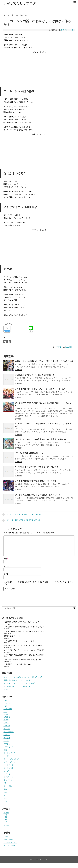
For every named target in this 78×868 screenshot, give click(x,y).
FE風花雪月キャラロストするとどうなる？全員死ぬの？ (25, 645)
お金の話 (7, 726)
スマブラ (7, 744)
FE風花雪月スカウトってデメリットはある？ (21, 641)
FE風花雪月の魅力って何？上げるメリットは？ (21, 622)
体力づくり (8, 780)
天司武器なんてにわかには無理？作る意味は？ (35, 375)
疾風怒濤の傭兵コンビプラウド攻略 (17, 680)
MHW (6, 714)
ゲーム (71, 30)
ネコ (5, 750)
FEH (5, 706)
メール (7, 566)
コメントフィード (10, 843)
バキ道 (6, 756)
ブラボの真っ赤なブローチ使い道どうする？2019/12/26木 (25, 650)
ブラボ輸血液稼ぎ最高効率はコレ (29, 453)
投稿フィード (9, 840)
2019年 (6, 825)
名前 (6, 559)
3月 (7, 817)
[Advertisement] (39, 68)
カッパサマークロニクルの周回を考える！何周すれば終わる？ (41, 439)
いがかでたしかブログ (20, 3)
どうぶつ (7, 729)
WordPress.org (9, 846)
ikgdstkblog (69, 347)
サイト (6, 574)
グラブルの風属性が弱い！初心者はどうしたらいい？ (38, 495)
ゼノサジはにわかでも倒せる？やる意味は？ (21, 520)
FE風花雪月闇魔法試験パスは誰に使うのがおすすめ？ (24, 631)
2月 (7, 819)
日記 (5, 783)
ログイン (7, 837)
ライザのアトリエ (10, 777)
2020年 (6, 813)
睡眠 (5, 792)
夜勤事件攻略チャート (12, 636)
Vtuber (6, 720)
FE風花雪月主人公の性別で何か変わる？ (19, 664)
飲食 (5, 801)
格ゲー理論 (8, 786)
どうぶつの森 (9, 732)
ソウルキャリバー (10, 747)
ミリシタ (7, 774)
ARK (5, 701)
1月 (7, 821)
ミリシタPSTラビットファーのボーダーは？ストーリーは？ (40, 389)
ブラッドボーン (9, 762)
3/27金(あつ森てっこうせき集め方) (17, 686)
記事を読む (19, 370)
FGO (5, 712)
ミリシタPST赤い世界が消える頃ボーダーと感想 (36, 481)
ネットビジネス (9, 753)
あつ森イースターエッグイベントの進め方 (19, 683)
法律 (5, 789)
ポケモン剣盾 (9, 768)
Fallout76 (7, 703)
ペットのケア (9, 765)
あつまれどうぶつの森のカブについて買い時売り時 (23, 677)
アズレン (7, 735)
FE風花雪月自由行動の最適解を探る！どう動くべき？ (24, 627)
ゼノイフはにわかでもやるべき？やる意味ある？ (23, 515)
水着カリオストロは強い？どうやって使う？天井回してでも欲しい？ (44, 361)
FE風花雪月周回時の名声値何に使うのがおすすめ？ (23, 660)
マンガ (6, 771)
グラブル (64, 30)
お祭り (6, 723)
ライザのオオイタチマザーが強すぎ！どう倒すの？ (37, 467)
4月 (7, 815)
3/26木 (6, 689)
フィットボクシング (11, 759)
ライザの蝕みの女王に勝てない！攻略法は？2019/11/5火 (25, 655)
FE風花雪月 (8, 709)
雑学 (5, 798)
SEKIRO (7, 717)
